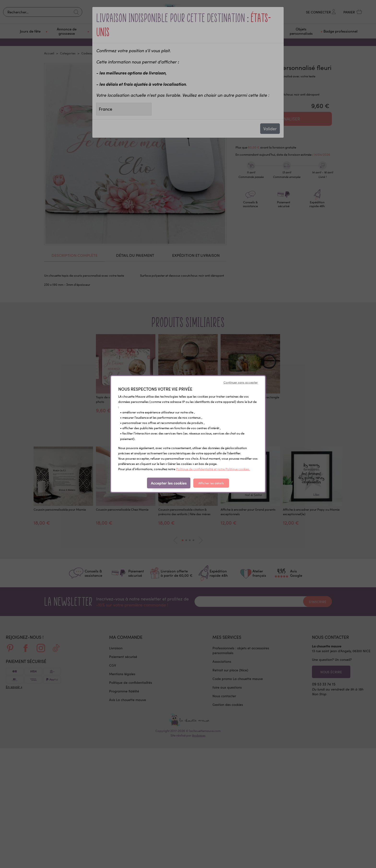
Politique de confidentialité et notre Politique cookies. (213, 469)
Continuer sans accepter (241, 382)
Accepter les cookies (169, 483)
